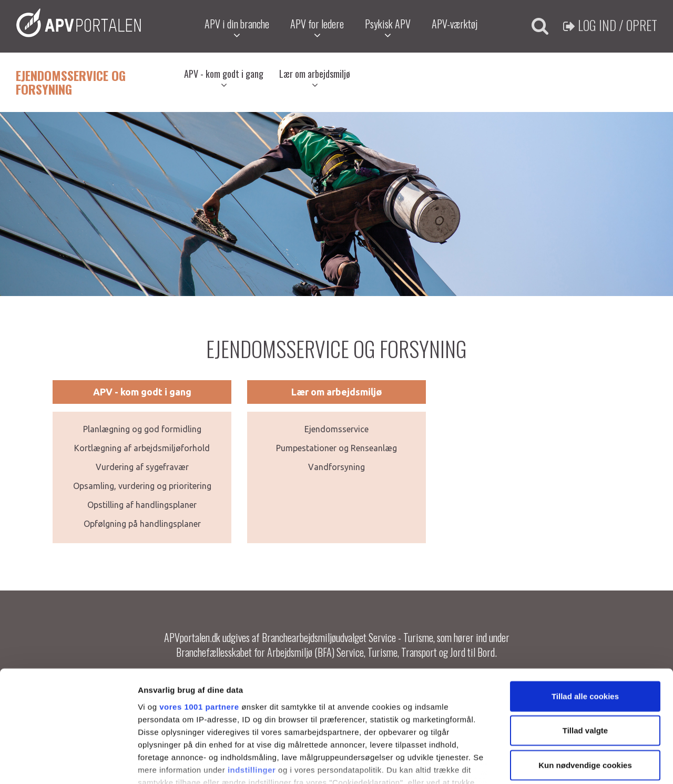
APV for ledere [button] (317, 28)
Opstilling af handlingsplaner (142, 505)
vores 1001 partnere (199, 634)
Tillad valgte (585, 658)
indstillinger (252, 697)
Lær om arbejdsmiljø (315, 78)
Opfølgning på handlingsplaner (142, 524)
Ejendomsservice (336, 429)
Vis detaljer (547, 763)
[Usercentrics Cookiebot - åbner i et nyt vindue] (68, 763)
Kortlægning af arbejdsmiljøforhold (142, 448)
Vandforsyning (336, 467)
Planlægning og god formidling (142, 429)
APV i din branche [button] (237, 28)
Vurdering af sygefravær (142, 467)
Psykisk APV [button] (388, 28)
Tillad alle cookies (585, 623)
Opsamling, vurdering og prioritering (142, 486)
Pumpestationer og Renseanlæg (336, 448)
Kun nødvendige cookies (585, 692)
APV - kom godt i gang (224, 78)
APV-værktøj (455, 24)
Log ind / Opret (610, 25)
